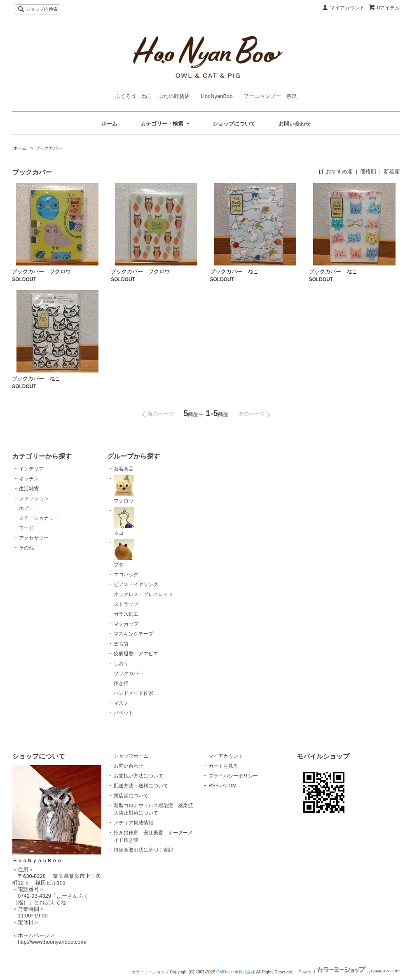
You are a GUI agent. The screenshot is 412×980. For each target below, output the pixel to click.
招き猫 (121, 683)
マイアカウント (347, 8)
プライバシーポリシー (233, 776)
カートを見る (223, 766)
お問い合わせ (295, 124)
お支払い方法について (138, 776)
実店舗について (131, 796)
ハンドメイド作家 (133, 693)
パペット (124, 713)
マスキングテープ (133, 634)
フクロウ (124, 489)
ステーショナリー (39, 518)
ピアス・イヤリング (136, 584)
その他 (26, 548)
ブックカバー (49, 148)
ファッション (34, 498)
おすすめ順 (339, 171)
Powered (349, 972)
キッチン (29, 479)
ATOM (229, 786)
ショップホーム (131, 756)
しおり (121, 663)
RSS (214, 786)
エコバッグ (126, 575)
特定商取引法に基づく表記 (143, 850)
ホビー (26, 508)
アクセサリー (34, 538)
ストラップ (126, 604)
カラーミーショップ (150, 972)
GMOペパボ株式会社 (236, 972)
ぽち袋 (121, 644)
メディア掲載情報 (133, 823)
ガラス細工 (126, 614)
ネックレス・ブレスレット (143, 594)
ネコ (124, 521)
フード (26, 528)
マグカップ (126, 624)
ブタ (124, 554)
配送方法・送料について (141, 786)
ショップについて (234, 124)
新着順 (392, 171)
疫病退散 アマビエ (136, 654)
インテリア (31, 469)
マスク (121, 703)
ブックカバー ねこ (234, 271)
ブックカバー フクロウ (41, 271)
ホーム (109, 124)
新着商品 (124, 469)
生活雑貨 (29, 489)
